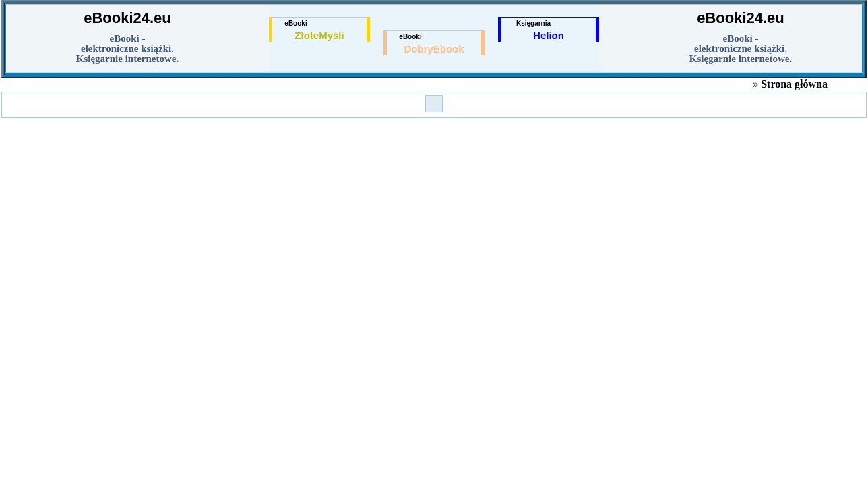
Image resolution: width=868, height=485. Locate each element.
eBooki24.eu (127, 18)
